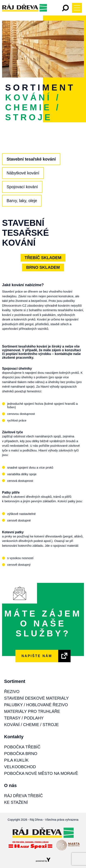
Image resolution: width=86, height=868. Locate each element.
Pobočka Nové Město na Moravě (41, 773)
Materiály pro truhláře (32, 711)
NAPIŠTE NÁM (37, 656)
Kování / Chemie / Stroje (31, 725)
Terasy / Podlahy (24, 718)
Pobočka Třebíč (22, 747)
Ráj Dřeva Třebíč (23, 796)
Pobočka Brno (21, 754)
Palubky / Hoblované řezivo (36, 705)
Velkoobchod (20, 767)
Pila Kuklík (16, 760)
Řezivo (12, 692)
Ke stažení (16, 802)
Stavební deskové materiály (36, 698)
